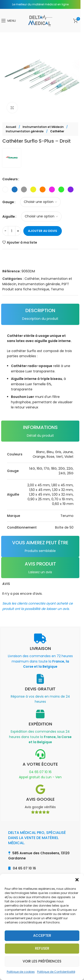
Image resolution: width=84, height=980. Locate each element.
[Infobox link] (40, 651)
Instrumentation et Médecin (44, 127)
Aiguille (9, 216)
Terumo (57, 289)
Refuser (42, 948)
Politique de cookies (21, 972)
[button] (77, 880)
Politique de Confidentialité (56, 972)
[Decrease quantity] (5, 231)
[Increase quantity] (18, 231)
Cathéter (57, 131)
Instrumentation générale (25, 131)
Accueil (11, 127)
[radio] (5, 189)
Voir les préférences (42, 961)
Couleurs (10, 179)
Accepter (42, 935)
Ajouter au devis (43, 231)
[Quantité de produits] (12, 231)
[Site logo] (40, 20)
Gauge (8, 202)
